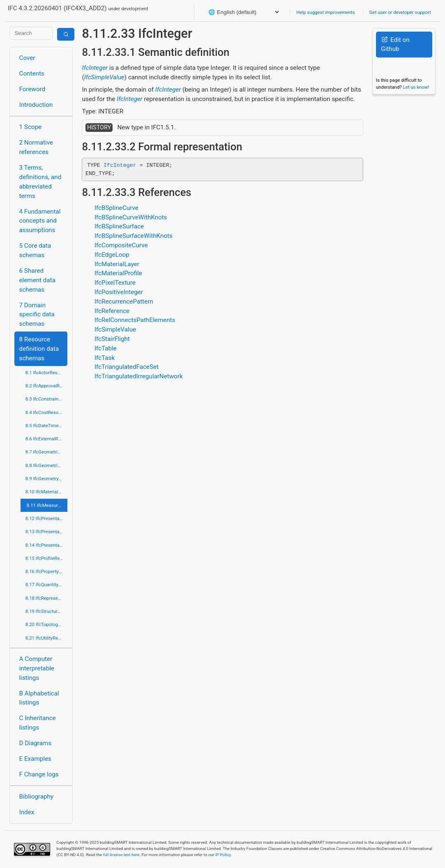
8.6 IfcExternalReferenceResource (47, 439)
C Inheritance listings (38, 723)
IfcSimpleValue (104, 77)
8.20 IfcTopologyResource (47, 624)
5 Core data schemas (35, 250)
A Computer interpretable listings (37, 668)
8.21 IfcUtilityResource (47, 638)
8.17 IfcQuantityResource (47, 585)
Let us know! (416, 87)
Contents (32, 74)
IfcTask (105, 358)
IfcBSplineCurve (116, 208)
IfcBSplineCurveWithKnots (131, 217)
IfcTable (106, 348)
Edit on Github (395, 45)
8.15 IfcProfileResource (47, 558)
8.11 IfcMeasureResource (47, 505)
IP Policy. (224, 855)
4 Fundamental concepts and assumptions (40, 221)
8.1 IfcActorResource (47, 373)
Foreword (32, 89)
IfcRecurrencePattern (124, 302)
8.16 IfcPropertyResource (47, 571)
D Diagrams (35, 743)
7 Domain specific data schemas (37, 315)
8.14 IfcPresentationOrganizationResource (47, 545)
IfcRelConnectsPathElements (135, 320)
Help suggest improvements (325, 12)
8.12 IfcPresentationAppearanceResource (47, 518)
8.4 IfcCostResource (47, 412)
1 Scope (31, 127)
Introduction (36, 105)
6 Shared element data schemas (37, 280)
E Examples (35, 759)
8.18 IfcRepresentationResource (47, 598)
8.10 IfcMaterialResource (47, 492)
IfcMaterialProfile (118, 273)
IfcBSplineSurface (119, 226)
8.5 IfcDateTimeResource (47, 426)
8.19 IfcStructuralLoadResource (47, 611)
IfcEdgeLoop (112, 255)
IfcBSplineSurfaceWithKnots (134, 236)
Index (27, 812)
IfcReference (112, 311)
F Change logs (39, 774)
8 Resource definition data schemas (39, 349)
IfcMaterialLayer (117, 264)
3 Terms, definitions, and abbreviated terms (40, 182)
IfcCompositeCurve (121, 245)
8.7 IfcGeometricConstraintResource (47, 452)
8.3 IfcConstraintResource (47, 399)
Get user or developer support (400, 12)
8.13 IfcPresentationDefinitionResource (47, 532)
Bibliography (36, 797)
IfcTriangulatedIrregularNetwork (139, 376)
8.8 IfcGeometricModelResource (47, 465)
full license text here (121, 855)
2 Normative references (36, 147)
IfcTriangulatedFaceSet (127, 367)
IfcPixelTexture (115, 283)
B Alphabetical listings (39, 698)
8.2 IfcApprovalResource (47, 386)
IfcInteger (95, 68)
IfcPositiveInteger (119, 292)
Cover (27, 58)
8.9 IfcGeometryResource (47, 479)
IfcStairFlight (112, 339)
